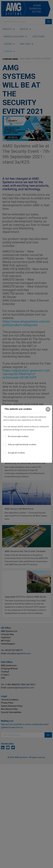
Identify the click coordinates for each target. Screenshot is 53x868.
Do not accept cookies (18, 436)
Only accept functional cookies (22, 445)
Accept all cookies (16, 453)
